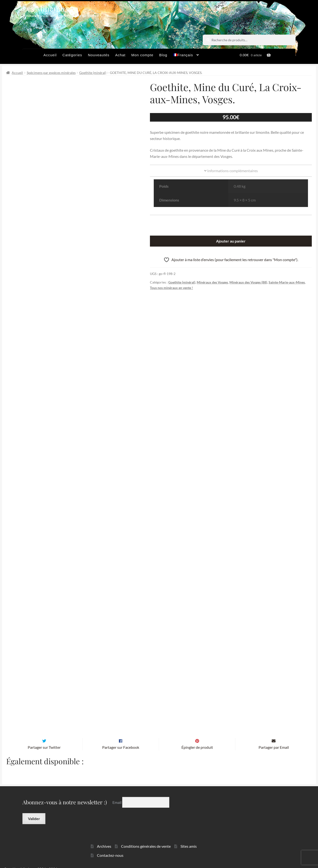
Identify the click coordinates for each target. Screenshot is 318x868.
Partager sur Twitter (44, 740)
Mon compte (142, 55)
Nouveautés (99, 55)
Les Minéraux (46, 8)
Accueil (50, 55)
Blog (163, 55)
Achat (120, 55)
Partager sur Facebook (121, 740)
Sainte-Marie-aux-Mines (287, 282)
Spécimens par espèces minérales (51, 73)
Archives (104, 838)
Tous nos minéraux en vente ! (171, 288)
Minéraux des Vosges (212, 282)
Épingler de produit (197, 740)
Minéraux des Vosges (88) (248, 282)
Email (117, 794)
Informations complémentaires (231, 171)
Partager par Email (274, 740)
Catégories (72, 55)
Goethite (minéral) (93, 73)
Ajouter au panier (231, 241)
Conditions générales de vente (146, 838)
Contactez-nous (110, 848)
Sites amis (189, 838)
